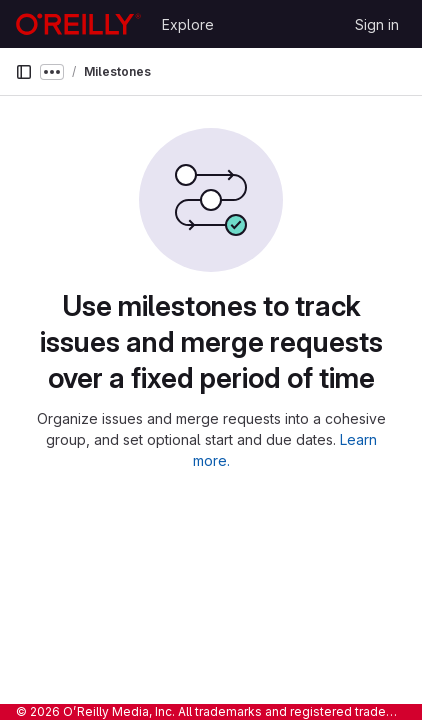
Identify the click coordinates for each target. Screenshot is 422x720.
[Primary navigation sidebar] (24, 72)
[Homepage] (78, 24)
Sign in (377, 24)
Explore (188, 24)
